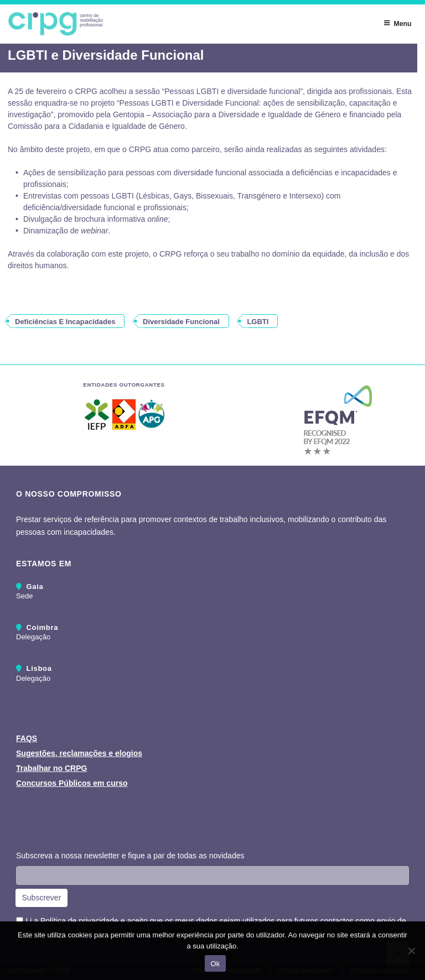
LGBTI (258, 322)
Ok (215, 964)
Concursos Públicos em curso (72, 783)
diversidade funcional (181, 322)
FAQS (27, 738)
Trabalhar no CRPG (51, 768)
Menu (397, 23)
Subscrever (42, 898)
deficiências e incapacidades (65, 322)
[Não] (411, 951)
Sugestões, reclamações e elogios (79, 753)
